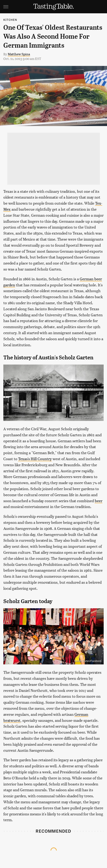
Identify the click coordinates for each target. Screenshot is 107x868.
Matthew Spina (19, 54)
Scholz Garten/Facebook (91, 123)
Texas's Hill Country (35, 459)
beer (99, 501)
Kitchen (10, 20)
